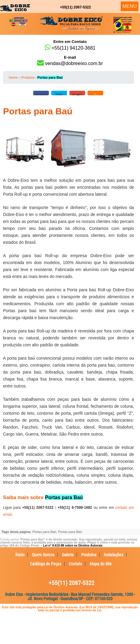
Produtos (28, 77)
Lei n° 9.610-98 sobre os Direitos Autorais (73, 546)
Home (13, 77)
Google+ (77, 94)
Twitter (59, 94)
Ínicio (20, 555)
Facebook (41, 94)
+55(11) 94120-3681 (70, 45)
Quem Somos (43, 555)
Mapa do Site (101, 564)
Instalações (113, 555)
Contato (75, 564)
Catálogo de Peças (46, 564)
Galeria (68, 555)
